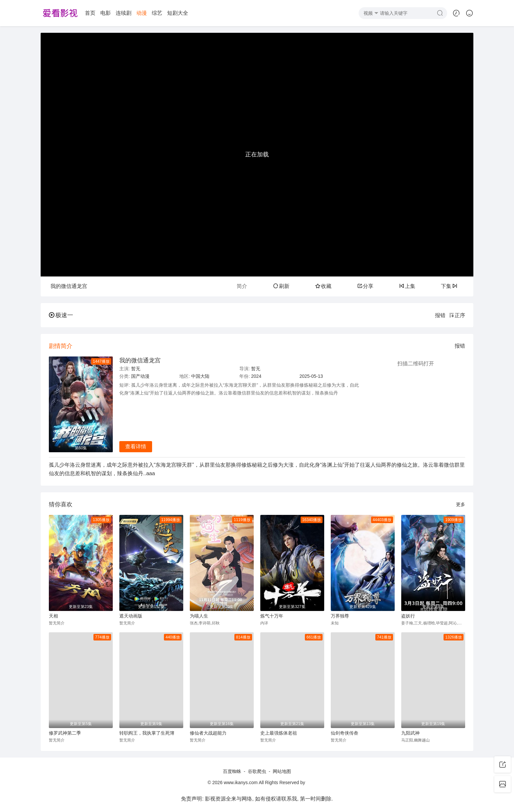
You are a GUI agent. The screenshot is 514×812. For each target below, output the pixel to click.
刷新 (281, 286)
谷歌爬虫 (257, 771)
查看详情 (136, 447)
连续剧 (124, 13)
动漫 (142, 13)
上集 (407, 286)
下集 (449, 286)
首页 (90, 13)
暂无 (136, 369)
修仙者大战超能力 (208, 733)
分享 (365, 286)
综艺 (157, 13)
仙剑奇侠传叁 (345, 733)
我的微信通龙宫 (140, 360)
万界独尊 (340, 616)
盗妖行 (408, 616)
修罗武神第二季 (65, 733)
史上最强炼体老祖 (279, 733)
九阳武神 (410, 733)
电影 (106, 13)
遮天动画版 (131, 616)
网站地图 (282, 771)
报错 (440, 315)
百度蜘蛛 (232, 771)
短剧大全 (178, 13)
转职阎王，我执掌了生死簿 (147, 733)
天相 (53, 616)
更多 (461, 504)
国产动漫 (140, 376)
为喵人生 (199, 616)
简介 (242, 286)
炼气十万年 (272, 616)
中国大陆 (200, 376)
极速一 (61, 315)
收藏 (323, 286)
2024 (256, 376)
